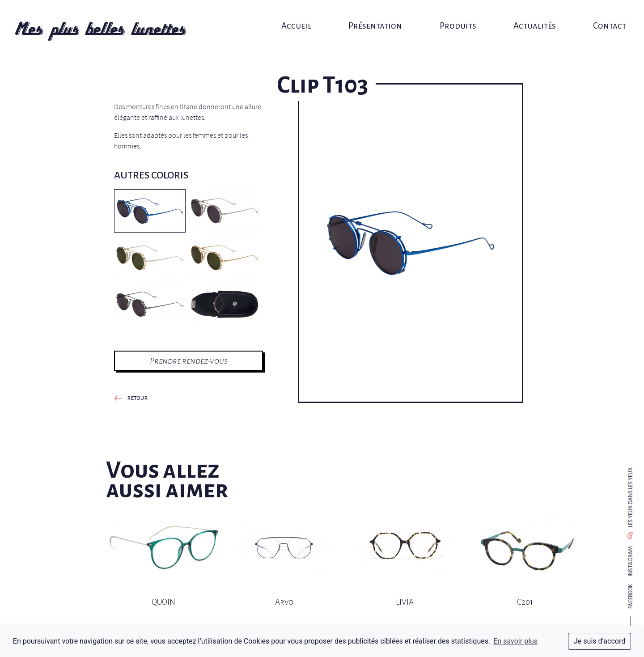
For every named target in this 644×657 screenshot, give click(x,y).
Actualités (527, 17)
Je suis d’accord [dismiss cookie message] (600, 641)
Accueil (299, 17)
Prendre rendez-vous (189, 361)
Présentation (374, 17)
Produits (453, 17)
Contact (599, 17)
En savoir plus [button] (515, 641)
